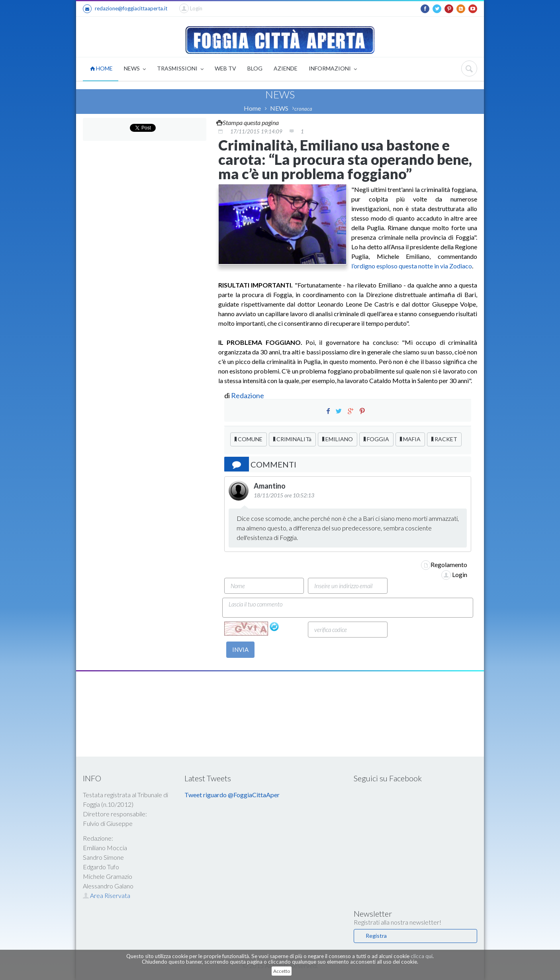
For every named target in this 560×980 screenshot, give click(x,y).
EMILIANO (338, 439)
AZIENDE (286, 68)
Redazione (248, 395)
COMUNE (249, 439)
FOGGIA (376, 439)
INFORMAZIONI (333, 69)
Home (252, 108)
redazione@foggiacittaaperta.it (125, 9)
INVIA (240, 649)
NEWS (135, 69)
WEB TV (225, 68)
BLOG (255, 68)
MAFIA (410, 439)
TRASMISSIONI (180, 69)
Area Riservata (107, 895)
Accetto (282, 971)
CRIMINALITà (292, 439)
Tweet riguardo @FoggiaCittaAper (232, 795)
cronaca (303, 109)
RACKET (444, 439)
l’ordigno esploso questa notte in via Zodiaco (412, 266)
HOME (101, 68)
